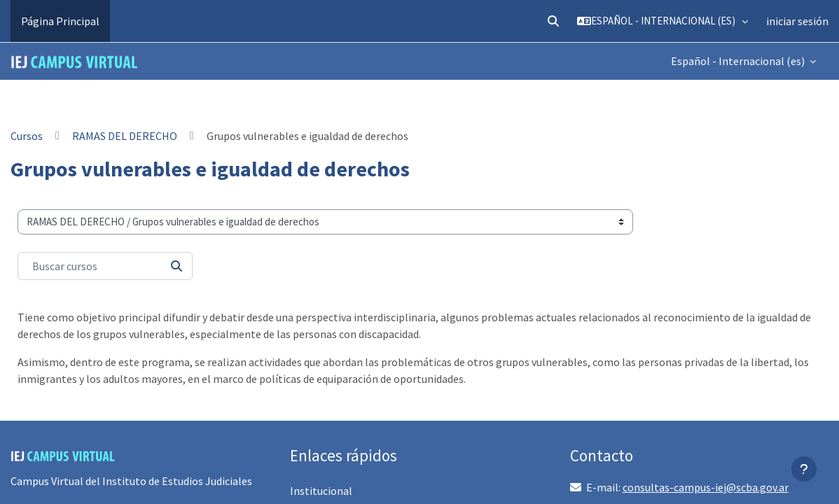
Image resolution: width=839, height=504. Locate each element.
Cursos (27, 136)
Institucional (321, 491)
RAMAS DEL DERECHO (125, 136)
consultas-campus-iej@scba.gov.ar (706, 487)
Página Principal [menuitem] (60, 21)
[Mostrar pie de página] (804, 469)
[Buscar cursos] (105, 266)
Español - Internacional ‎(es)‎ (739, 61)
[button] (553, 21)
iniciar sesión (797, 21)
